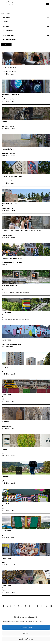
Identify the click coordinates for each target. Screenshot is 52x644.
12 (46, 606)
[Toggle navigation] (48, 4)
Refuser (26, 633)
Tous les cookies (26, 627)
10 (37, 606)
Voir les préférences (26, 639)
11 (42, 606)
